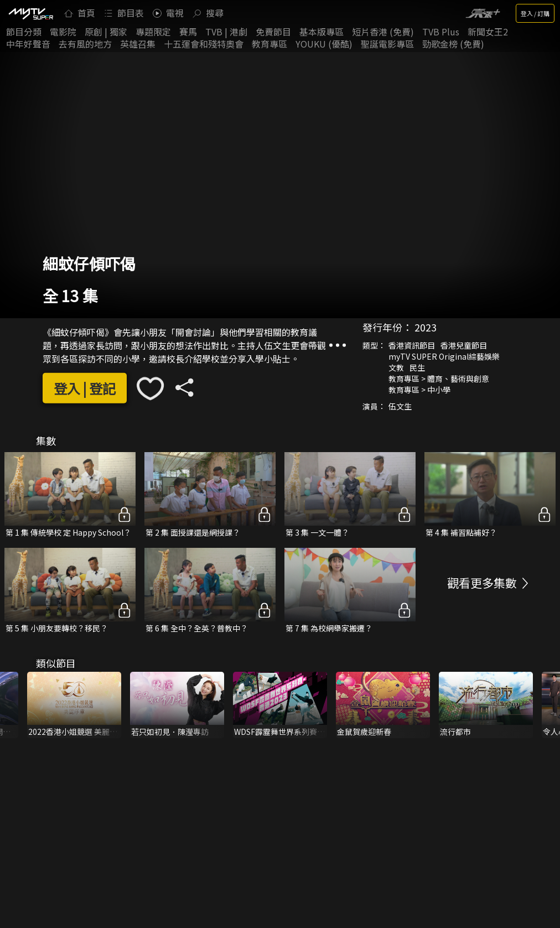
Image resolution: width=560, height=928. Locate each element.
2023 (426, 326)
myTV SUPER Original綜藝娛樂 (444, 356)
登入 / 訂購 (535, 13)
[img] (30, 13)
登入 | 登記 (85, 388)
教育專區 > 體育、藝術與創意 (439, 378)
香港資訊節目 (412, 345)
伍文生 (400, 406)
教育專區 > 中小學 (419, 389)
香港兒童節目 (464, 345)
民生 (417, 367)
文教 (396, 367)
